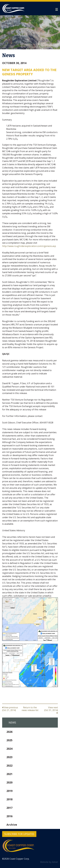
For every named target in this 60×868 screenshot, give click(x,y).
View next (49, 710)
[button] (57, 9)
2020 (9, 782)
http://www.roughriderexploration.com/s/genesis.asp (29, 246)
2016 (9, 816)
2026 (9, 732)
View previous (11, 709)
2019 (9, 791)
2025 (9, 740)
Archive (12, 825)
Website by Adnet (49, 862)
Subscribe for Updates (19, 834)
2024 (9, 749)
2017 (9, 808)
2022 (9, 766)
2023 (9, 757)
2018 (9, 799)
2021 (9, 774)
